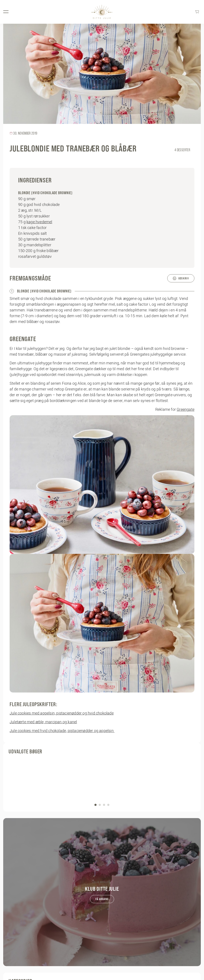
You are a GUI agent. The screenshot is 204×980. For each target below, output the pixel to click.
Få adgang (102, 899)
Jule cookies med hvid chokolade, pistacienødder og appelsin (62, 731)
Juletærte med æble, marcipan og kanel (43, 722)
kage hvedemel (39, 222)
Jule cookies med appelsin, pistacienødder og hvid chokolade (62, 713)
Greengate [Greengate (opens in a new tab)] (186, 409)
